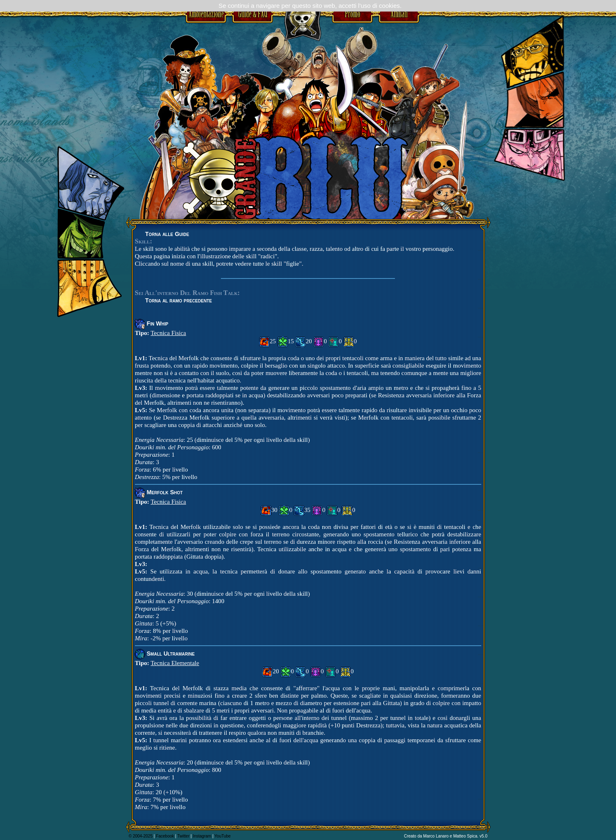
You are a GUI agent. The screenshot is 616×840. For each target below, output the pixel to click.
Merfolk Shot (165, 492)
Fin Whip (158, 323)
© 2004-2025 (141, 836)
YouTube (222, 836)
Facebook (165, 836)
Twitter (183, 836)
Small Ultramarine (171, 654)
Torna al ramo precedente (179, 300)
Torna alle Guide (167, 234)
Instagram (202, 836)
